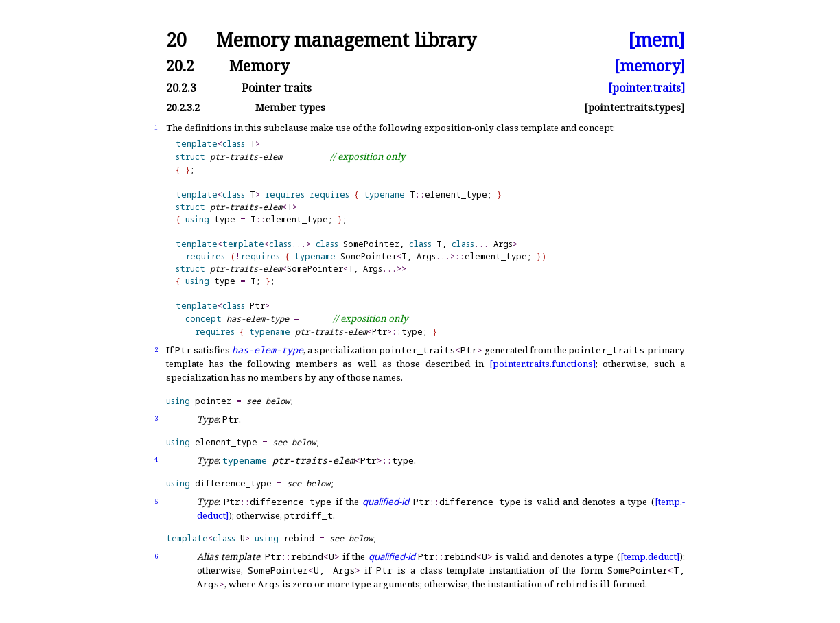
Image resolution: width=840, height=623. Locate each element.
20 (176, 40)
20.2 (180, 66)
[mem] (656, 40)
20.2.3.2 (183, 107)
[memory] (650, 66)
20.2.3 (181, 88)
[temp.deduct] (650, 556)
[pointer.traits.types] (634, 107)
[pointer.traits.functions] (542, 364)
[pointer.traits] (646, 88)
